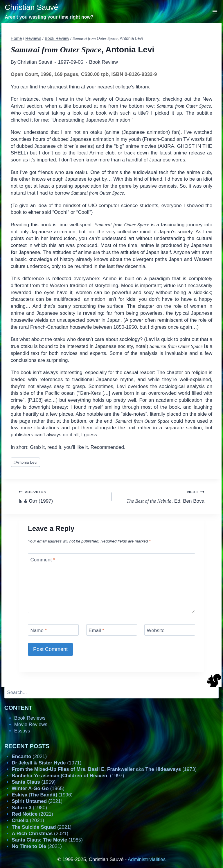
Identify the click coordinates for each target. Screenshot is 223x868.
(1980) (29, 808)
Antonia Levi (25, 462)
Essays (22, 731)
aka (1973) (104, 769)
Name (39, 630)
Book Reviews (30, 718)
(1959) (34, 782)
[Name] (53, 630)
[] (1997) (68, 776)
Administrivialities (147, 859)
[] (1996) (42, 795)
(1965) (38, 788)
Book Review (104, 62)
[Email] (112, 630)
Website (156, 630)
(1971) (46, 763)
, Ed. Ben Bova (160, 496)
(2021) (29, 756)
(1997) (63, 496)
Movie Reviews (31, 724)
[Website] (170, 630)
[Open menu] (215, 11)
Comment (43, 560)
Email (96, 630)
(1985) (47, 840)
